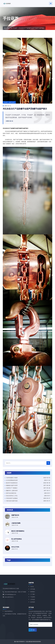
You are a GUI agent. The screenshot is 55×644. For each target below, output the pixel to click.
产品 (11, 28)
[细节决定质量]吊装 (11, 493)
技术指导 (33, 602)
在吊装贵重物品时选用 (12, 480)
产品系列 (33, 597)
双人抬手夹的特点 (17, 539)
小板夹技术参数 (16, 523)
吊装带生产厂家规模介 (12, 488)
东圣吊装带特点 (9, 611)
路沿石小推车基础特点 (18, 531)
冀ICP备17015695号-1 (20, 642)
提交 (33, 630)
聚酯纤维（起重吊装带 (12, 491)
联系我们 (33, 592)
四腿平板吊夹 (15, 515)
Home (32, 587)
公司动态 (33, 599)
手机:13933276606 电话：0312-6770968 (14, 592)
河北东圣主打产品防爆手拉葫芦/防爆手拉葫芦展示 (25, 109)
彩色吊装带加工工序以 (12, 496)
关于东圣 (33, 589)
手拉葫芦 (15, 28)
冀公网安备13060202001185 (34, 642)
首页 (5, 28)
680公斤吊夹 (15, 547)
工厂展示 (33, 594)
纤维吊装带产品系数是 (12, 498)
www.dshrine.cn (8, 597)
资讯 (8, 28)
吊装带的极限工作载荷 (12, 478)
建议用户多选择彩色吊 (12, 483)
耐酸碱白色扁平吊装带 (12, 485)
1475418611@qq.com (9, 594)
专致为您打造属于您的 (12, 501)
